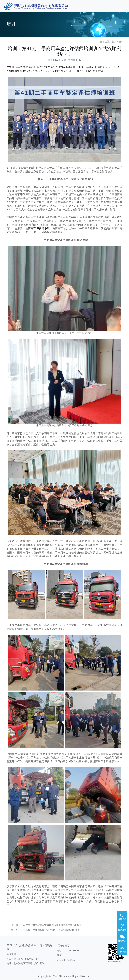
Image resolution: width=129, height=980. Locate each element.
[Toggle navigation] (121, 6)
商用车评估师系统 (39, 228)
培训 (120, 42)
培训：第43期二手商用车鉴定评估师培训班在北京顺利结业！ (48, 930)
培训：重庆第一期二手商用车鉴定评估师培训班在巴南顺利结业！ (50, 925)
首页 (114, 42)
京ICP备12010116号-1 (30, 959)
